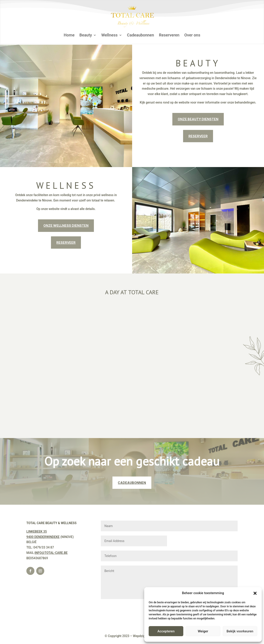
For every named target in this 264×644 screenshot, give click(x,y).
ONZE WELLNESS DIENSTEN (66, 226)
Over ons (192, 35)
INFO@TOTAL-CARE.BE (51, 553)
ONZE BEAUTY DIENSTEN (198, 119)
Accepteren (166, 631)
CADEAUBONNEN (132, 483)
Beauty (86, 35)
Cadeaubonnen (140, 35)
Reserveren (169, 35)
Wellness (109, 35)
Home (69, 35)
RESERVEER (198, 136)
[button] (255, 593)
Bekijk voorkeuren (240, 631)
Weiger (203, 631)
